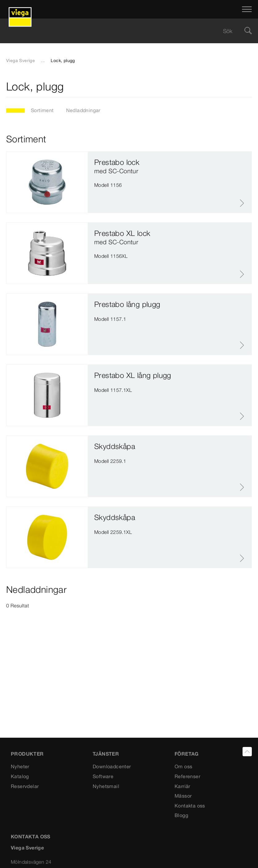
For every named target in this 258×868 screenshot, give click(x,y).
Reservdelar (25, 786)
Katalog (20, 776)
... (43, 61)
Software (103, 776)
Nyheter (20, 766)
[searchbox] (124, 31)
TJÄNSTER (106, 754)
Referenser (187, 776)
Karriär (182, 786)
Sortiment (42, 110)
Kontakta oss (190, 806)
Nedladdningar (83, 110)
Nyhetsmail (106, 786)
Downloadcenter (112, 766)
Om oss (183, 766)
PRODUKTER (27, 754)
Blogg (181, 815)
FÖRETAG (187, 754)
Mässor (183, 796)
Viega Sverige (21, 61)
